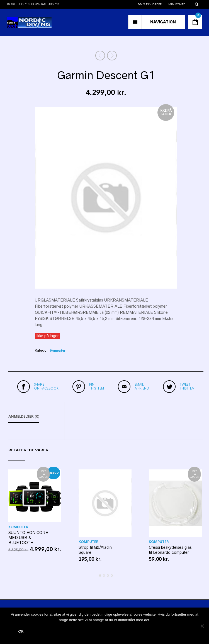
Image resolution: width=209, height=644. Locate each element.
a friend (142, 386)
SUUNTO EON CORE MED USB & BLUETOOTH (28, 538)
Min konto (177, 4)
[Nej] (202, 626)
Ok (21, 631)
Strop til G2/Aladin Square (95, 550)
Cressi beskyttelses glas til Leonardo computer (170, 550)
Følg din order (150, 4)
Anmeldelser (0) (24, 417)
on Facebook (46, 386)
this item (97, 386)
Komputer (58, 351)
